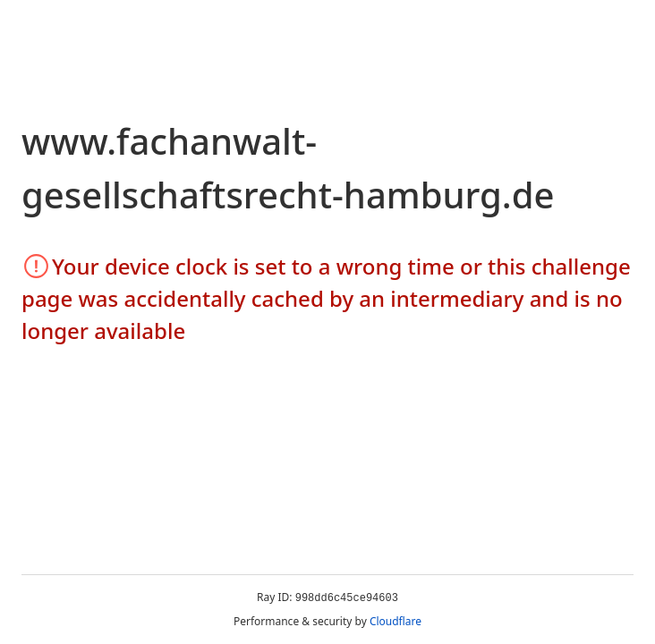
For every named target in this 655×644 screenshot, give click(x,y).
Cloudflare (396, 621)
